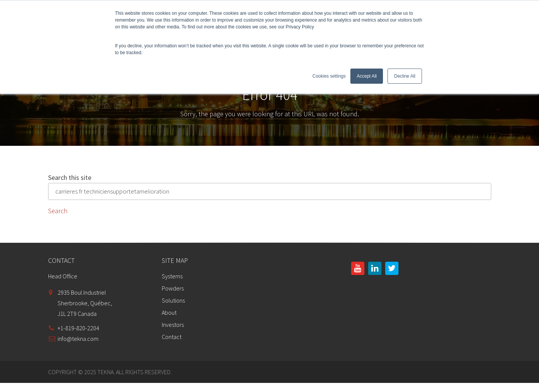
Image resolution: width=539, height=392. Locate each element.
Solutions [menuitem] (173, 300)
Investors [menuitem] (173, 325)
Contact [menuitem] (172, 337)
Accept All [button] (367, 76)
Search (58, 211)
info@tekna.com (78, 339)
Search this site (70, 177)
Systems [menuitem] (172, 276)
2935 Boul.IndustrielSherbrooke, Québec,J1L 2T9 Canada (85, 303)
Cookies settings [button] (329, 76)
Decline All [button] (405, 76)
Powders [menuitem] (173, 288)
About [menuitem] (169, 312)
